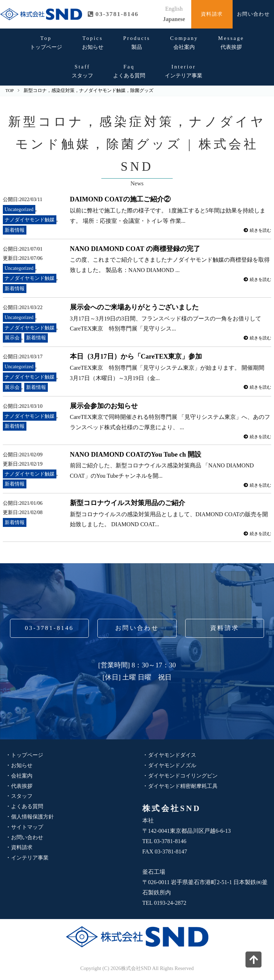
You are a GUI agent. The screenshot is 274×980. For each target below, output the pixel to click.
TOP (9, 91)
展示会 (12, 338)
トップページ (46, 43)
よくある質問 (129, 71)
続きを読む (256, 230)
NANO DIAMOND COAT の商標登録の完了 (136, 249)
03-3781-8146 (49, 628)
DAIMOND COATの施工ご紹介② (121, 199)
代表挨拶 (231, 43)
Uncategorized (20, 209)
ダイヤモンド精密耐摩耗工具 (185, 786)
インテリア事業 (184, 71)
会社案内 (184, 43)
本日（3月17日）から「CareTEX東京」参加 (137, 356)
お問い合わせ (253, 14)
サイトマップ (28, 827)
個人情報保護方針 (34, 817)
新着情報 (15, 230)
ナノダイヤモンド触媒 (30, 220)
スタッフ (82, 71)
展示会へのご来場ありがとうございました (134, 307)
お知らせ (93, 43)
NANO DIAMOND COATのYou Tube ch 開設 (138, 454)
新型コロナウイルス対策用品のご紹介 (128, 503)
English (174, 9)
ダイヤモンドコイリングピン (185, 776)
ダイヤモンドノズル (174, 765)
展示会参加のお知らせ (104, 406)
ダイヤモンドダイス (174, 755)
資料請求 (212, 14)
